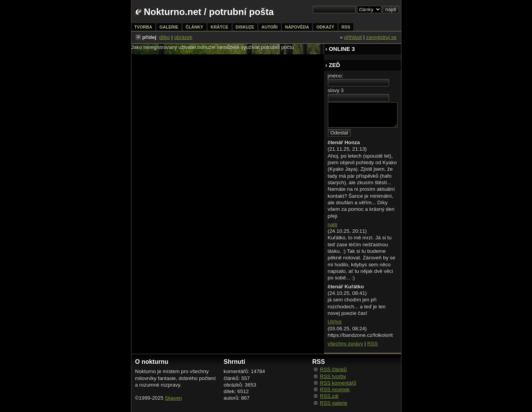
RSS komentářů (338, 383)
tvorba (143, 27)
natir (333, 224)
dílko (164, 37)
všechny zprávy (346, 344)
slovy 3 (336, 90)
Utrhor (335, 322)
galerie (169, 27)
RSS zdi (329, 396)
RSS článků (334, 369)
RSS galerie (334, 403)
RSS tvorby (333, 376)
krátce (220, 27)
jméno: (336, 76)
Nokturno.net (172, 12)
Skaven (173, 398)
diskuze (245, 27)
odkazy (325, 27)
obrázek (183, 37)
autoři (270, 27)
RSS (372, 344)
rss (346, 27)
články (195, 27)
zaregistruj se (381, 37)
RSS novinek (335, 389)
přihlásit (353, 37)
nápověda (297, 27)
